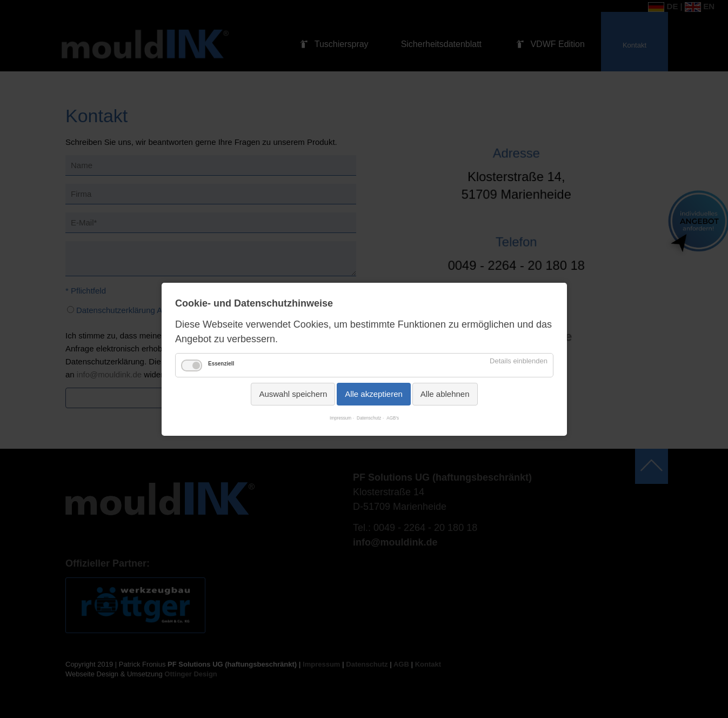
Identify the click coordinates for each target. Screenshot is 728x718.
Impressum (340, 418)
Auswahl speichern (293, 394)
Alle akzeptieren (374, 394)
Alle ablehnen (445, 394)
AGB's (393, 418)
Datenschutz (369, 418)
